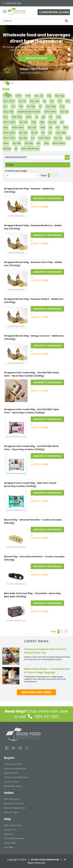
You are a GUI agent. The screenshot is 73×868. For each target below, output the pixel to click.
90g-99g (7, 149)
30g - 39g (23, 122)
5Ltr (43, 133)
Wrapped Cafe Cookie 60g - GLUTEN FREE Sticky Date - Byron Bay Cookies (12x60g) (32, 374)
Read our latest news (36, 692)
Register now (50, 12)
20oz (6, 117)
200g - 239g (8, 112)
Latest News (10, 843)
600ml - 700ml (9, 138)
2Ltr (51, 117)
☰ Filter (10, 165)
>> (56, 175)
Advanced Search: (16, 157)
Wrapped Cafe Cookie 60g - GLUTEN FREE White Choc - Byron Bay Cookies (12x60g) (31, 448)
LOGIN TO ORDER (39, 207)
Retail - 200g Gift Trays (30, 149)
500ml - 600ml (9, 133)
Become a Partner (14, 804)
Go (67, 157)
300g (58, 117)
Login (65, 12)
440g (42, 127)
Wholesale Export (13, 786)
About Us (9, 834)
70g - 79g (58, 138)
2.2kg (62, 106)
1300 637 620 (12, 3)
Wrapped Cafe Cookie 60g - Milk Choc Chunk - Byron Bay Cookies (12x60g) (31, 485)
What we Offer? (13, 799)
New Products (11, 773)
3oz (62, 122)
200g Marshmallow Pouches (29, 112)
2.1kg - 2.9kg (51, 106)
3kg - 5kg (52, 122)
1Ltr (40, 106)
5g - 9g (34, 133)
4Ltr (50, 127)
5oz (50, 133)
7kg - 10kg (17, 143)
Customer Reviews (14, 838)
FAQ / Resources (13, 825)
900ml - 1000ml (59, 143)
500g (66, 127)
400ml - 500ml (18, 127)
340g (34, 122)
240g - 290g (17, 117)
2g (36, 117)
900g (46, 143)
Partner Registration (15, 808)
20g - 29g (64, 112)
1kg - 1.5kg (31, 106)
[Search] (36, 21)
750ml (6, 143)
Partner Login (11, 812)
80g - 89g (29, 143)
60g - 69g (23, 138)
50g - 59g (23, 133)
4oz (58, 127)
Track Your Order (13, 764)
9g (16, 149)
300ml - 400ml (9, 122)
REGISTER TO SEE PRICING (47, 198)
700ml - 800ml (44, 138)
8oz (39, 143)
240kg (29, 117)
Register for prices (37, 59)
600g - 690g (61, 133)
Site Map (9, 847)
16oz (5, 106)
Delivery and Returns (15, 769)
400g (6, 127)
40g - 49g (32, 127)
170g (13, 106)
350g (42, 122)
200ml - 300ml (50, 112)
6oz (33, 138)
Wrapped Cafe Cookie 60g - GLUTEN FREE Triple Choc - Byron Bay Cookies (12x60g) (31, 411)
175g (21, 106)
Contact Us (10, 830)
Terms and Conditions (16, 777)
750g (68, 138)
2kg (43, 117)
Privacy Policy (11, 782)
